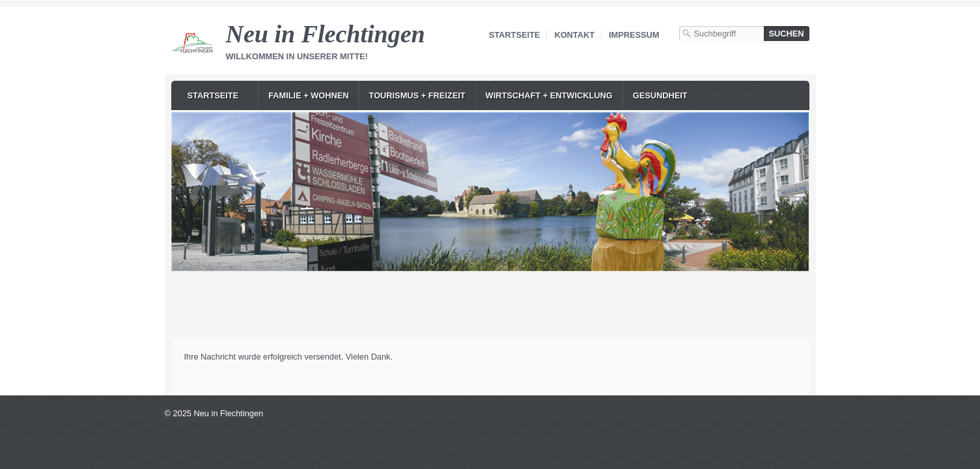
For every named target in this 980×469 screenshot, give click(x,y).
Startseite (515, 35)
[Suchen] (787, 34)
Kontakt (574, 35)
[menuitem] (218, 95)
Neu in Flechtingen (326, 34)
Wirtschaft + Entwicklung (549, 95)
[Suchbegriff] (721, 34)
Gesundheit (660, 95)
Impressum (634, 35)
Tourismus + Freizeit (417, 95)
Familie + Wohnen (308, 95)
